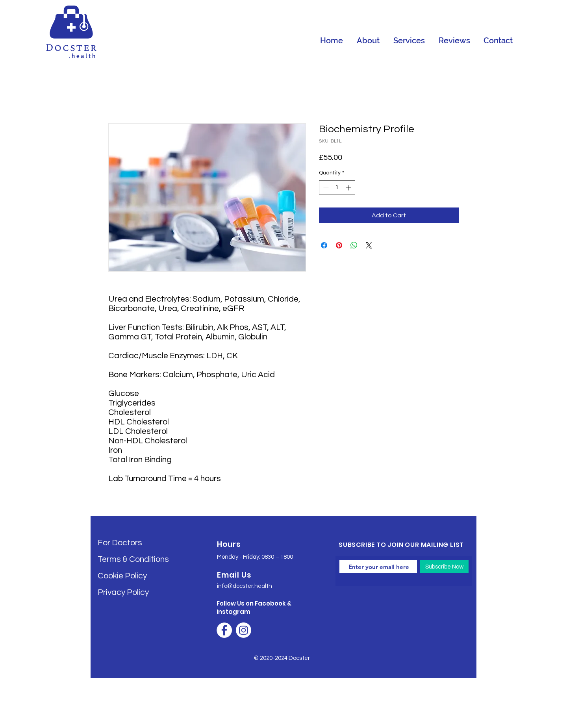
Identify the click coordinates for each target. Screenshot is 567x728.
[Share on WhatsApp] (354, 245)
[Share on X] (369, 245)
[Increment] (349, 188)
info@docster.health (245, 586)
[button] (409, 41)
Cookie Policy (122, 576)
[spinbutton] (337, 188)
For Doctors (120, 543)
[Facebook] (224, 630)
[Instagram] (244, 630)
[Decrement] (325, 188)
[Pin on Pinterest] (339, 245)
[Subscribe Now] (444, 567)
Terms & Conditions (133, 559)
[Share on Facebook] (324, 245)
